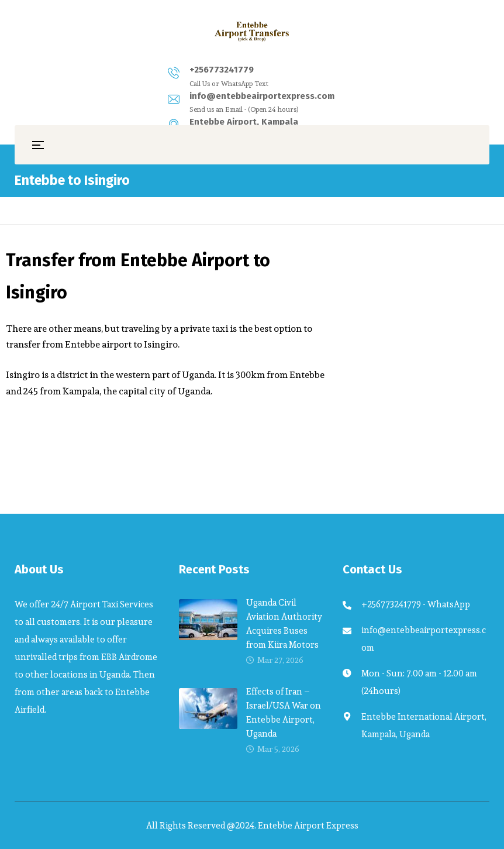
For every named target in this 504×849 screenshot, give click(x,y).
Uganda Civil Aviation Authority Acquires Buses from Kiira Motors (284, 623)
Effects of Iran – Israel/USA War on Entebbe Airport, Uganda (284, 712)
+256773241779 (92, 70)
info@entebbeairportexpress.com (247, 70)
